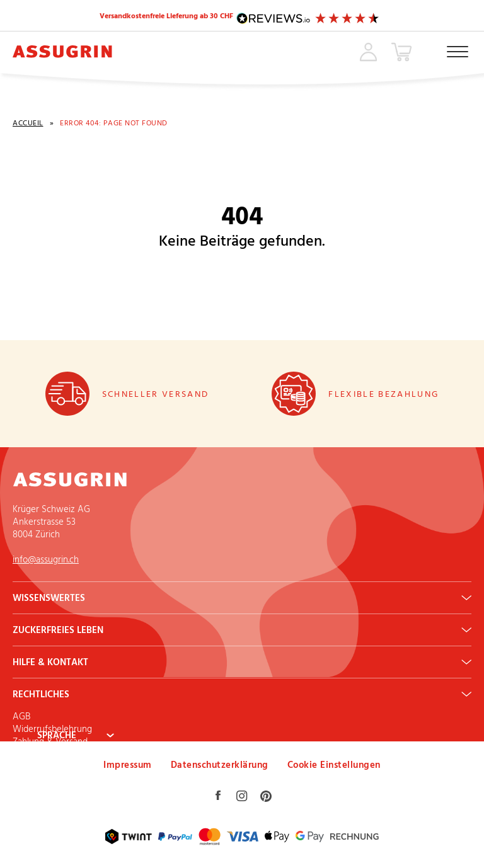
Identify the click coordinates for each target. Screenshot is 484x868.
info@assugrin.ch (46, 560)
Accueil (28, 125)
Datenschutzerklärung (220, 766)
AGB (21, 717)
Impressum (128, 766)
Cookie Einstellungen (334, 766)
